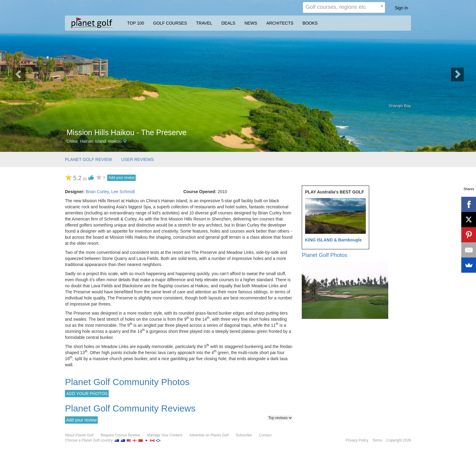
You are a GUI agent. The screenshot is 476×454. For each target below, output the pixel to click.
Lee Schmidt (123, 192)
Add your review (121, 178)
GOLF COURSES (170, 23)
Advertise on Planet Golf (209, 435)
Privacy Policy (357, 440)
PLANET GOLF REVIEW (88, 159)
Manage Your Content (165, 435)
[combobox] (344, 7)
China (72, 141)
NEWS (251, 23)
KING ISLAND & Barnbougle (333, 240)
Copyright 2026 (399, 440)
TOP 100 (136, 23)
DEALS (228, 23)
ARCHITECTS (280, 23)
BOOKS (310, 23)
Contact (265, 435)
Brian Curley (97, 192)
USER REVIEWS (137, 159)
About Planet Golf (79, 435)
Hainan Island (93, 141)
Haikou (115, 141)
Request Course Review (120, 435)
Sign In (401, 8)
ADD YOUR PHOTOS (87, 394)
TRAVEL (204, 23)
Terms (377, 440)
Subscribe (244, 435)
